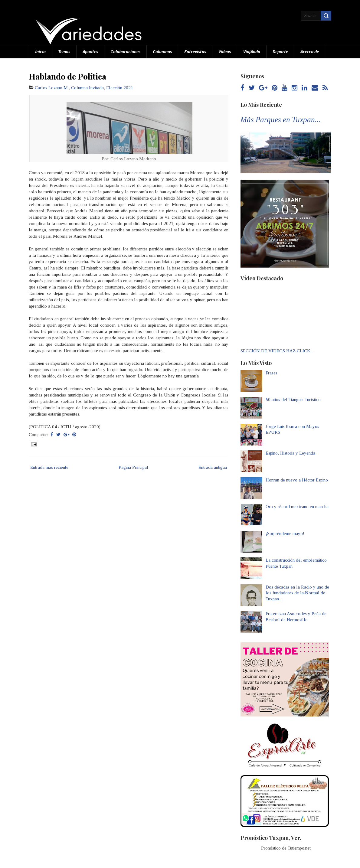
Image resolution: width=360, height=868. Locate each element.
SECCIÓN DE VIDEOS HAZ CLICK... (277, 351)
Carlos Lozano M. (52, 88)
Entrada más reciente (49, 467)
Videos (225, 52)
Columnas (162, 52)
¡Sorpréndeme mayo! (285, 534)
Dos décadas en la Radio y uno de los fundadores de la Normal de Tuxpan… (297, 593)
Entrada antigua (213, 467)
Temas (64, 52)
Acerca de (310, 52)
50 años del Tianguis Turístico (293, 400)
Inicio (40, 52)
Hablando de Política (67, 76)
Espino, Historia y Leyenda (290, 453)
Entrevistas (195, 52)
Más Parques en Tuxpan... (280, 120)
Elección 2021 (120, 88)
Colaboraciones (125, 52)
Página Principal (133, 467)
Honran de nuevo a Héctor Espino (297, 480)
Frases (272, 373)
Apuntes (90, 52)
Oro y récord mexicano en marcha (297, 507)
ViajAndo (252, 52)
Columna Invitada (87, 88)
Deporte (280, 52)
